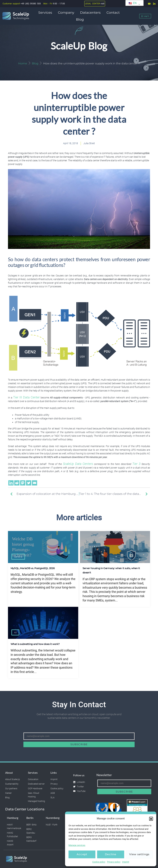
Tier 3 (136, 464)
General (18, 557)
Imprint (126, 862)
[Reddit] (17, 483)
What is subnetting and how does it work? (35, 644)
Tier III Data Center (26, 397)
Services (46, 12)
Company (67, 12)
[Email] (35, 483)
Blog (80, 19)
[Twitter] (29, 483)
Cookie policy (99, 862)
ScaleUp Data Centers (78, 464)
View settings (139, 854)
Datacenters (91, 12)
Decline (111, 854)
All (87, 557)
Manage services (77, 845)
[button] (151, 819)
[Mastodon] (23, 483)
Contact (114, 12)
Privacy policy (114, 862)
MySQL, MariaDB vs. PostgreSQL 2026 (33, 568)
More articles (79, 518)
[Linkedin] (11, 483)
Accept (82, 854)
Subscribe (79, 744)
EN (133, 3)
